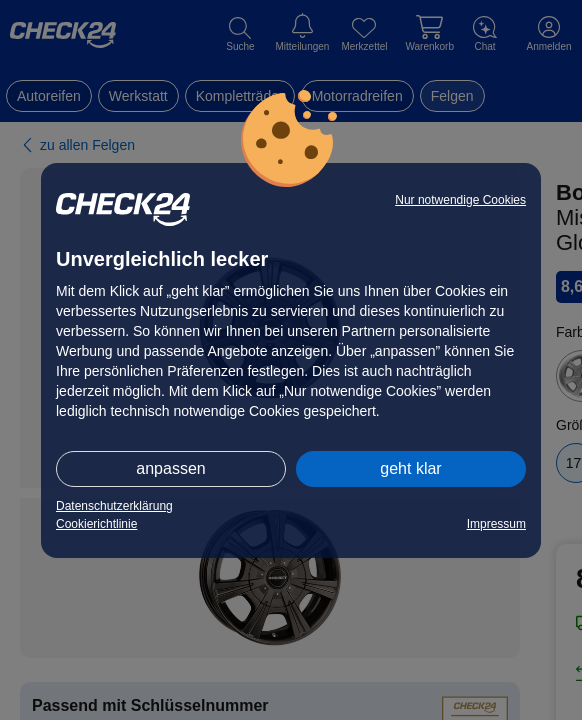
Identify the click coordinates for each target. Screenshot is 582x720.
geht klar (410, 468)
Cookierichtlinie (96, 524)
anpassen (170, 468)
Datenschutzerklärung (114, 506)
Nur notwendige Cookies (460, 200)
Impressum (496, 524)
